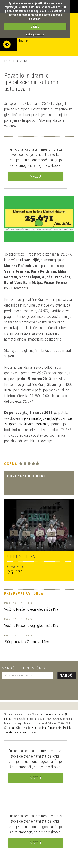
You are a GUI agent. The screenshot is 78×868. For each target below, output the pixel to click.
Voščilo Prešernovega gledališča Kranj (32, 609)
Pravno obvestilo (30, 732)
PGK (7, 61)
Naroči (67, 675)
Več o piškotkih (35, 34)
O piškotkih (54, 728)
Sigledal (9, 728)
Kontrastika (39, 728)
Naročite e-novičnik (24, 668)
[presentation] (34, 688)
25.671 (15, 572)
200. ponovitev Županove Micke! (28, 642)
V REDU (35, 27)
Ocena (11, 464)
